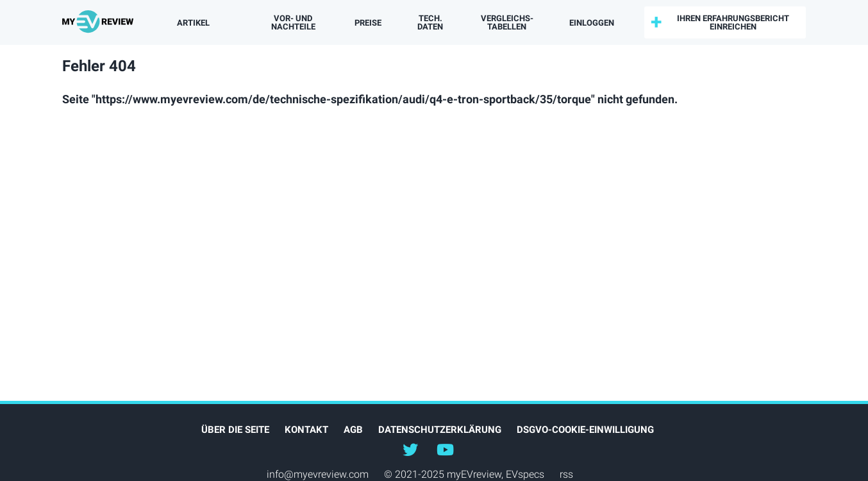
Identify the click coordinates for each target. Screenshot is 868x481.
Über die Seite (235, 430)
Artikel (193, 23)
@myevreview (445, 449)
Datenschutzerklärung (440, 430)
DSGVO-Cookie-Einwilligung (585, 430)
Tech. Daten (430, 22)
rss (566, 474)
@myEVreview (410, 449)
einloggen (592, 23)
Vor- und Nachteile (293, 22)
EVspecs (525, 474)
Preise (368, 23)
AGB (353, 430)
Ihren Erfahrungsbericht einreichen (733, 22)
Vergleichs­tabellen (507, 22)
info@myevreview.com (318, 474)
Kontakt (306, 430)
